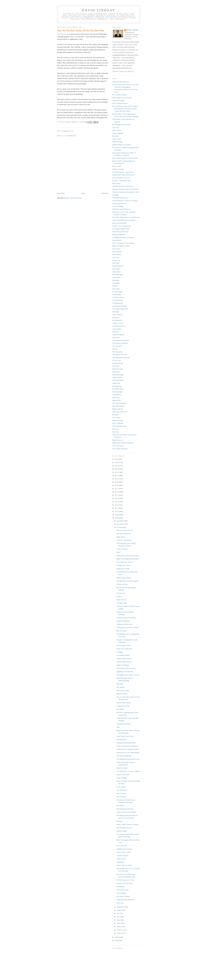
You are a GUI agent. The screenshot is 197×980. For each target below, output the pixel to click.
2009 (117, 515)
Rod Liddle (116, 269)
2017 (117, 489)
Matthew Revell (118, 409)
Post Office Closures (123, 896)
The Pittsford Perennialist (121, 340)
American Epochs (122, 855)
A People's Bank (122, 603)
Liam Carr (116, 257)
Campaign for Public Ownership (123, 237)
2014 (117, 498)
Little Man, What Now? (120, 412)
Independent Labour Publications (123, 175)
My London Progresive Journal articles (125, 158)
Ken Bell (115, 415)
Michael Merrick (118, 266)
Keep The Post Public (119, 223)
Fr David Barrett (118, 300)
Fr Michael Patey (118, 380)
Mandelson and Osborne (124, 849)
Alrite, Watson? (117, 315)
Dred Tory (116, 432)
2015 (117, 495)
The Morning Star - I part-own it (123, 172)
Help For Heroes (122, 694)
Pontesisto (116, 332)
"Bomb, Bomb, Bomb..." (124, 659)
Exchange (120, 652)
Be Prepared (120, 887)
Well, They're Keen (123, 690)
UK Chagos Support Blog (121, 229)
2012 (117, 505)
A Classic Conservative (124, 540)
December (120, 521)
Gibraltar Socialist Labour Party (123, 186)
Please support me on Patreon (122, 98)
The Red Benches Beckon (125, 809)
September (121, 907)
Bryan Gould (117, 166)
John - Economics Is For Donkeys (123, 243)
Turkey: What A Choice (124, 865)
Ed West (115, 286)
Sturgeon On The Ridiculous (126, 900)
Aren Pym (116, 127)
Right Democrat (118, 440)
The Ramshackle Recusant (121, 357)
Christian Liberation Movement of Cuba (125, 192)
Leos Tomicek (117, 346)
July (118, 913)
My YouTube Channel (120, 95)
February (120, 930)
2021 (117, 475)
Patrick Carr (116, 260)
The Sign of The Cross (120, 355)
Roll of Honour (121, 797)
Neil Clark (116, 263)
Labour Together (118, 133)
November (120, 524)
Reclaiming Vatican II (119, 203)
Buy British (120, 709)
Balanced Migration (119, 235)
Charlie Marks (117, 377)
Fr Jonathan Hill (118, 303)
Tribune (115, 349)
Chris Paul (116, 366)
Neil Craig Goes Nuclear (124, 562)
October (120, 527)
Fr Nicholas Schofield (119, 306)
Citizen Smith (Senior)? (124, 662)
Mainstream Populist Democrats (123, 443)
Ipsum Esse (116, 337)
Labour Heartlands (118, 101)
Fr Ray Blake (117, 295)
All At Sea (120, 903)
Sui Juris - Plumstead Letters (122, 181)
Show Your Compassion (124, 649)
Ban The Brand (121, 631)
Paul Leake (116, 289)
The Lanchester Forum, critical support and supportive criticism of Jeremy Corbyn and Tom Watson (125, 109)
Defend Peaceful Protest (120, 232)
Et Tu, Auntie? (121, 787)
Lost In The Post (122, 846)
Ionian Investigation (123, 621)
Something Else (121, 739)
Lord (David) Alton (119, 326)
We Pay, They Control (124, 852)
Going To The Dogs (123, 706)
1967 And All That (122, 890)
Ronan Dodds (117, 240)
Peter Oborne (117, 254)
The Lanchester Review (120, 103)
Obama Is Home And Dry (125, 530)
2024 (117, 466)
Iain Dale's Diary (118, 389)
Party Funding (121, 893)
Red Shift (115, 136)
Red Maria (116, 280)
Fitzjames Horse (118, 363)
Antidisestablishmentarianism (126, 743)
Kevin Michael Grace (119, 426)
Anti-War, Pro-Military (124, 756)
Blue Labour (116, 183)
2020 (117, 479)
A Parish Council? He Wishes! (126, 618)
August (119, 910)
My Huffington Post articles (121, 125)
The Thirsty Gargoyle (119, 403)
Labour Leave (117, 139)
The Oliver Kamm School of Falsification (126, 217)
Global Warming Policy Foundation (124, 220)
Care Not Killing (118, 206)
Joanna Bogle (117, 329)
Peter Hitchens (62, 34)
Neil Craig (116, 398)
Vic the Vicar (117, 360)
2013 (117, 502)
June (119, 917)
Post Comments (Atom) (74, 198)
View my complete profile (123, 72)
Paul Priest (116, 317)
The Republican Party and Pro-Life (128, 759)
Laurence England (118, 335)
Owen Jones (116, 249)
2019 (117, 482)
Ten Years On (121, 593)
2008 (117, 518)
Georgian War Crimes (123, 565)
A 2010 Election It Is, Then (125, 880)
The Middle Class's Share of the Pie (128, 675)
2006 (117, 940)
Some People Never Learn (125, 736)
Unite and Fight (121, 778)
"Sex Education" (122, 790)
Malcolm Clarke (118, 369)
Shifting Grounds (118, 169)
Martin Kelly (117, 400)
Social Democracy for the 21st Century (125, 201)
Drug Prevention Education (121, 209)
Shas (118, 727)
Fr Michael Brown (118, 297)
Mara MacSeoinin (118, 406)
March (119, 927)
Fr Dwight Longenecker (120, 309)
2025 (117, 462)
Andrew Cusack (118, 323)
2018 (117, 485)
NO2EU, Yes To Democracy (122, 226)
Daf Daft (119, 821)
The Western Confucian (120, 343)
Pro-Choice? (120, 806)
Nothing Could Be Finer (124, 624)
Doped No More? (122, 768)
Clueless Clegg (121, 831)
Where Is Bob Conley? (124, 645)
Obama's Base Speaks (124, 703)
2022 (117, 472)
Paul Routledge (117, 392)
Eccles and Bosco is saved (121, 178)
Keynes (119, 596)
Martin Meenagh (118, 375)
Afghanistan (120, 862)
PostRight (116, 195)
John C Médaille (118, 423)
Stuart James (116, 272)
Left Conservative (118, 446)
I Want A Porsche (122, 549)
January (120, 933)
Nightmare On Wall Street (125, 672)
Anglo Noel (116, 383)
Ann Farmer (116, 277)
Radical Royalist (118, 420)
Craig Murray (117, 395)
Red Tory (115, 429)
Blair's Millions (121, 600)
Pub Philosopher (118, 274)
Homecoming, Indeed (123, 578)
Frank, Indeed (121, 859)
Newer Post (61, 193)
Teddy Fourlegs (117, 142)
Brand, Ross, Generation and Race (128, 556)
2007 (117, 937)
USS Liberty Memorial (120, 449)
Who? (118, 552)
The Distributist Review (120, 198)
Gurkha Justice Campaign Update (127, 749)
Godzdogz (116, 312)
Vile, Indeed (120, 687)
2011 (117, 508)
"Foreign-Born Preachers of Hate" (127, 627)
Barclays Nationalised (124, 534)
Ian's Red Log (117, 386)
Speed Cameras (121, 793)
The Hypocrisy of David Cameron (128, 581)
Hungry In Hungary (123, 665)
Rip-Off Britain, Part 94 (124, 828)
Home (83, 193)
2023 (117, 469)
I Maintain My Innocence (121, 82)
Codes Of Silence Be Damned (126, 812)
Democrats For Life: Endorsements (128, 753)
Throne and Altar (122, 584)
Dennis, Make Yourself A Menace (127, 824)
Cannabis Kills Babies (124, 724)
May (119, 920)
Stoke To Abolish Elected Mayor (127, 746)
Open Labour (117, 130)
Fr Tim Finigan (117, 292)
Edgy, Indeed (121, 537)
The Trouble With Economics (126, 668)
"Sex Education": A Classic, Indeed (128, 771)
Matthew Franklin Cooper (121, 246)
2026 (117, 459)
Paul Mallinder (117, 320)
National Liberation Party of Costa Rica (125, 189)
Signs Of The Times (123, 775)
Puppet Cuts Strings (123, 569)
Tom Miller (116, 283)
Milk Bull (120, 684)
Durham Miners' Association (122, 145)
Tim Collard (116, 418)
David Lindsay (99, 10)
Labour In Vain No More (124, 883)
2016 (117, 492)
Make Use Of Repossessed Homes (128, 559)
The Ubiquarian (117, 352)
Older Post (105, 193)
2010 (117, 511)
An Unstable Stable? (123, 655)
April (119, 923)
